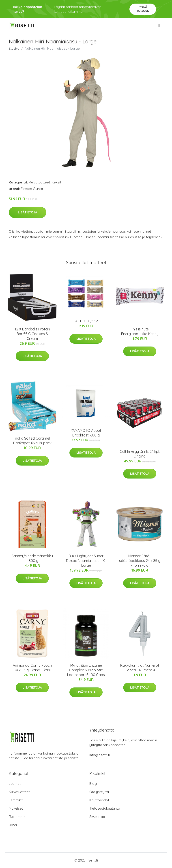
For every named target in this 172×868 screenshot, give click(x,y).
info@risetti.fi (100, 755)
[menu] (159, 25)
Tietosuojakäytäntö (105, 808)
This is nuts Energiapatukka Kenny (140, 331)
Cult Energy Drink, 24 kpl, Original (140, 454)
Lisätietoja (28, 212)
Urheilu (14, 825)
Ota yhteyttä (99, 792)
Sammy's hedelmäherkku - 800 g (32, 558)
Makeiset (16, 808)
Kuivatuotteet (39, 182)
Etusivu (14, 48)
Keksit (56, 182)
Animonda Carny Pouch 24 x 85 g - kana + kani (32, 668)
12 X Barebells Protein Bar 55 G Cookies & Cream (32, 334)
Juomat (15, 784)
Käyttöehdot (99, 800)
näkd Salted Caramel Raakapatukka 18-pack (32, 441)
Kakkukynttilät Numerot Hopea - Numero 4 (140, 668)
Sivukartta (97, 817)
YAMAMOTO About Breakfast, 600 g (86, 433)
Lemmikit (16, 800)
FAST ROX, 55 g (86, 321)
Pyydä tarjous (143, 9)
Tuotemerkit (18, 817)
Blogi (93, 784)
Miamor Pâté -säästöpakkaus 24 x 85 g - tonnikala (140, 561)
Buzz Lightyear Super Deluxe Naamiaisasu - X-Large (86, 561)
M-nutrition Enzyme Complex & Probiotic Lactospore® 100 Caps (86, 670)
